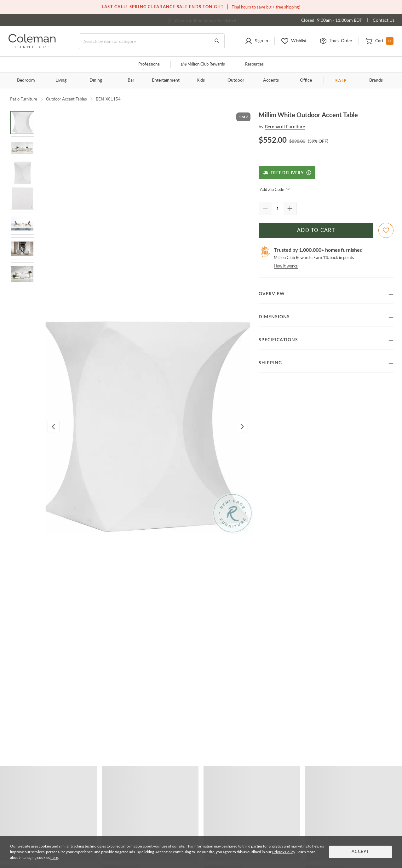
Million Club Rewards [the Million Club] (203, 64)
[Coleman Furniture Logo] (32, 46)
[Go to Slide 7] (22, 274)
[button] (256, 41)
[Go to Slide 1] (22, 123)
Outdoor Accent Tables (66, 99)
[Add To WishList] (386, 230)
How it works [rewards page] (286, 266)
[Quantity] (278, 209)
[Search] (152, 41)
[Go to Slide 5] (22, 223)
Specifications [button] (278, 340)
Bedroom (26, 80)
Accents (271, 80)
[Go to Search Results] (217, 41)
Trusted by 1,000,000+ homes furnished (318, 250)
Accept (360, 852)
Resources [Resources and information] (254, 64)
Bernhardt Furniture (285, 126)
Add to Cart (316, 230)
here (54, 857)
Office (306, 80)
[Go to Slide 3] (22, 173)
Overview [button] (272, 294)
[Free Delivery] (287, 173)
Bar (131, 80)
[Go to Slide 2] (22, 148)
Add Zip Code (275, 189)
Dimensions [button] (274, 317)
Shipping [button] (270, 363)
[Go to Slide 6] (22, 249)
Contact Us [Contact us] (384, 20)
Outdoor (236, 80)
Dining (96, 80)
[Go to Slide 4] (22, 198)
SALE (341, 80)
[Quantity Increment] (290, 209)
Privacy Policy (284, 852)
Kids (201, 80)
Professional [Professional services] (149, 64)
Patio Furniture (24, 99)
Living (61, 80)
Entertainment (166, 80)
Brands (376, 80)
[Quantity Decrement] (265, 209)
